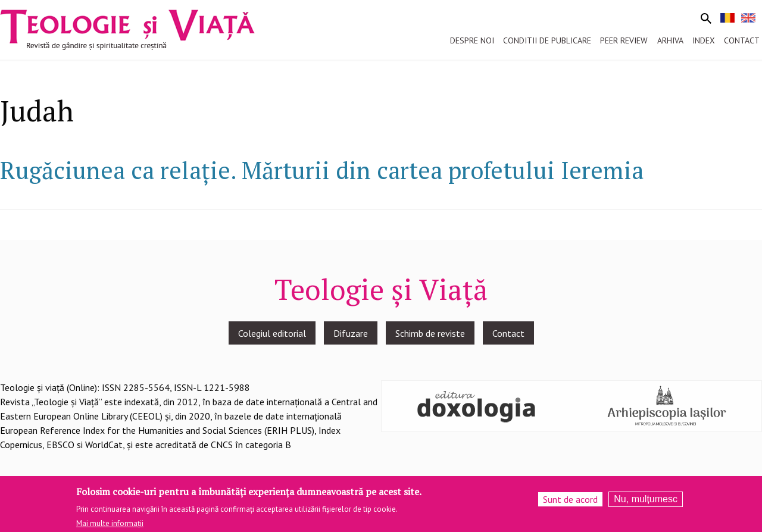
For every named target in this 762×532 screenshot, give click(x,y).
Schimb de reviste (430, 333)
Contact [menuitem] (742, 40)
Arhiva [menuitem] (670, 40)
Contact (508, 333)
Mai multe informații (110, 528)
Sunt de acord (570, 503)
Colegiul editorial (272, 333)
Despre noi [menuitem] (472, 40)
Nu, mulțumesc (646, 503)
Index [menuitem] (704, 40)
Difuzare (351, 333)
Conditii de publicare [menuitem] (547, 40)
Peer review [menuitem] (624, 40)
